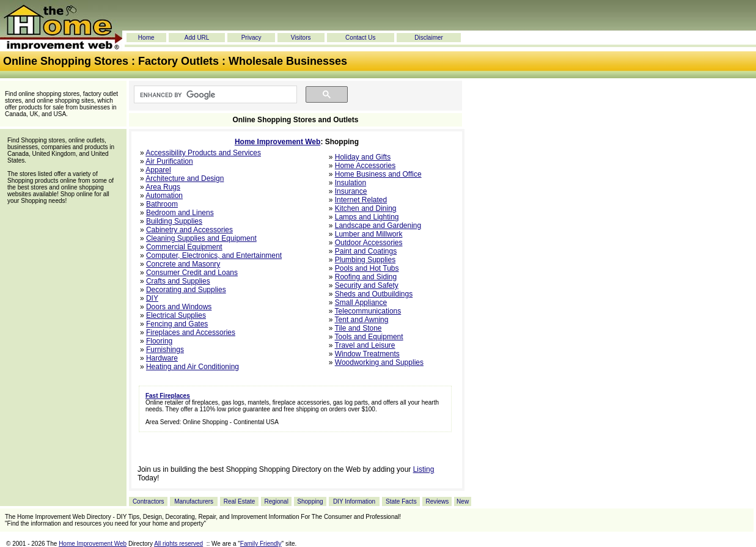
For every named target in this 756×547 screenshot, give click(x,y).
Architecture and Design (185, 178)
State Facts (401, 501)
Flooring (159, 341)
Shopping (310, 501)
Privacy (251, 38)
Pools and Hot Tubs (367, 268)
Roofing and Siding (366, 277)
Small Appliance (361, 303)
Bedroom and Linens (180, 213)
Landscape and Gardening (378, 226)
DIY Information (354, 501)
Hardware (162, 358)
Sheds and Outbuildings (374, 294)
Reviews (437, 501)
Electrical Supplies (176, 315)
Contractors (149, 501)
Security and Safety (367, 285)
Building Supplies (174, 221)
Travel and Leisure (365, 345)
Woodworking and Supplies (379, 362)
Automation (164, 196)
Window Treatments (367, 354)
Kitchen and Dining (366, 208)
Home (146, 38)
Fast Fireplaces (168, 396)
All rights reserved (178, 544)
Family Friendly (261, 544)
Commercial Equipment (184, 247)
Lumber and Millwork (369, 234)
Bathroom (162, 204)
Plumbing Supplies (365, 260)
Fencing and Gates (177, 324)
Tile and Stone (358, 328)
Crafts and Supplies (178, 281)
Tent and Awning (362, 320)
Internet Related (361, 200)
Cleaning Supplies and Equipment (201, 238)
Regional (276, 501)
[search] (214, 95)
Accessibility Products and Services (203, 153)
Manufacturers (194, 501)
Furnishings (165, 350)
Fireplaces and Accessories (191, 332)
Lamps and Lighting (367, 217)
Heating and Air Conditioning (193, 367)
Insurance (351, 191)
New (463, 501)
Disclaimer (429, 38)
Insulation (350, 183)
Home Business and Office (378, 174)
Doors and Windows (179, 307)
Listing (424, 469)
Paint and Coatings (366, 251)
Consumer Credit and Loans (192, 273)
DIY (152, 298)
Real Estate (240, 501)
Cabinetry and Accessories (189, 230)
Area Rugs (163, 187)
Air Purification (169, 161)
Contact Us (360, 38)
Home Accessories (365, 166)
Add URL (197, 38)
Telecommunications (368, 311)
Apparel (158, 170)
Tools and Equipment (369, 337)
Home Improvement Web (277, 142)
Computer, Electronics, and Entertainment (214, 255)
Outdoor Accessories (369, 243)
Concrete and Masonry (183, 264)
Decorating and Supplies (186, 290)
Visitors (301, 38)
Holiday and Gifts (363, 157)
